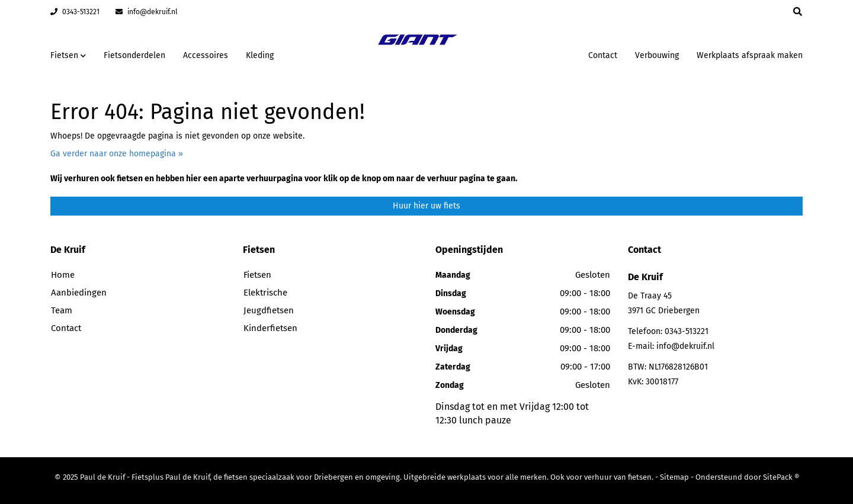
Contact (603, 55)
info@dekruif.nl (147, 12)
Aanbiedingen (79, 293)
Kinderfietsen (270, 328)
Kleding (260, 55)
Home (63, 275)
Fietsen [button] (68, 55)
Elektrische (265, 293)
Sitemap (674, 477)
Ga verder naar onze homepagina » (117, 154)
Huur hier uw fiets (426, 206)
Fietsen (257, 275)
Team (62, 310)
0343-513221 (75, 12)
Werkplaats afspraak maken (750, 55)
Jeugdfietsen (269, 310)
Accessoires (206, 55)
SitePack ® (781, 477)
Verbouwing (657, 55)
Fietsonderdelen (134, 55)
